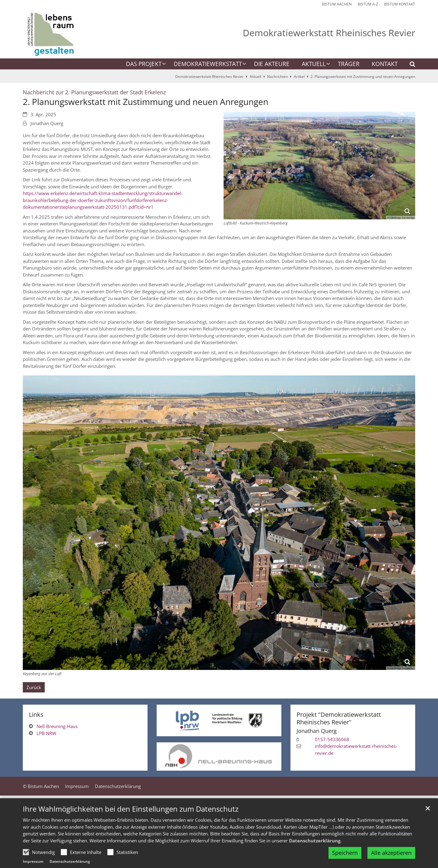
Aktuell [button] (314, 64)
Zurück (34, 687)
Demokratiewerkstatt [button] (208, 64)
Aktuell (255, 77)
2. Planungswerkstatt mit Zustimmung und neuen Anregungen (363, 77)
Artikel (299, 77)
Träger (349, 64)
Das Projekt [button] (144, 64)
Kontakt (385, 64)
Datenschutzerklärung (315, 854)
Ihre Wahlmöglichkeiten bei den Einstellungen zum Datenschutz (131, 822)
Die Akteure (272, 64)
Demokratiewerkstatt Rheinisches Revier (209, 77)
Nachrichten (277, 77)
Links (36, 715)
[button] (408, 65)
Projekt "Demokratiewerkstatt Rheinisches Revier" (339, 718)
